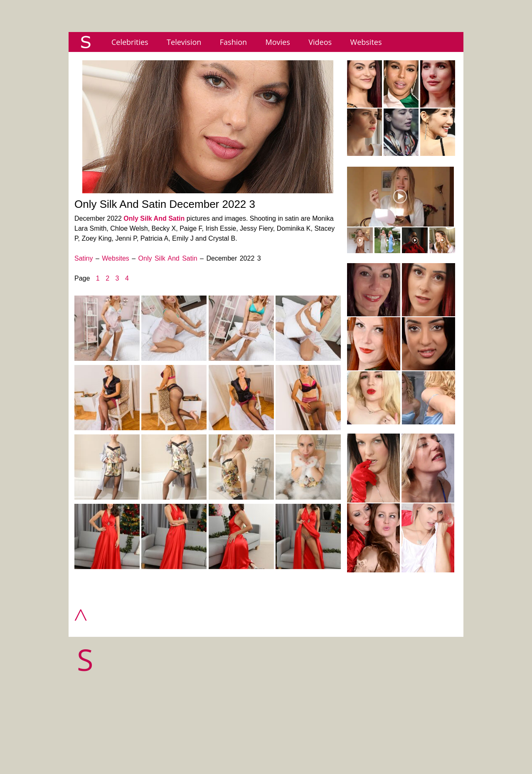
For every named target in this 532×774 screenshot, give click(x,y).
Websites (366, 42)
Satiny (84, 258)
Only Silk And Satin (154, 218)
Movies (278, 42)
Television (184, 42)
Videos (320, 42)
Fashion (233, 42)
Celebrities (130, 42)
